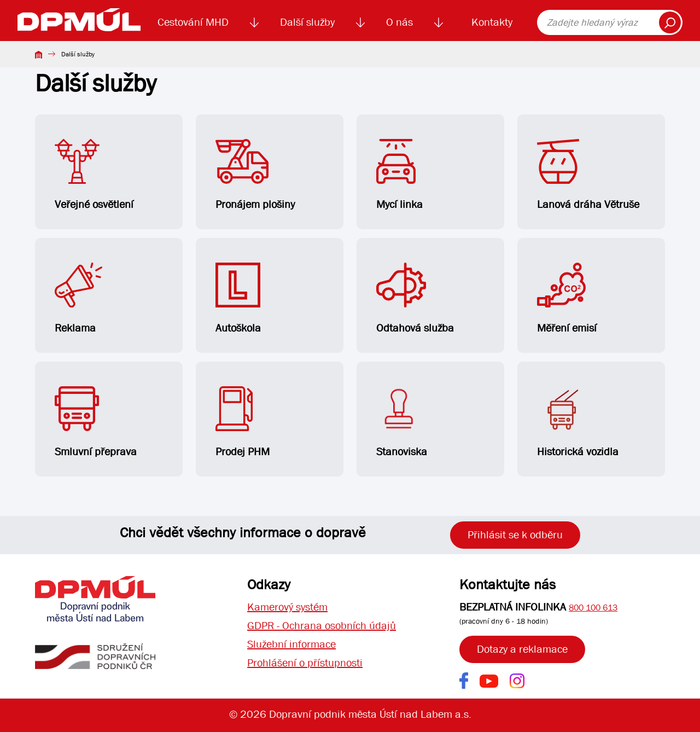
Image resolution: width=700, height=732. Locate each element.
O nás (399, 22)
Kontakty (492, 22)
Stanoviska (402, 422)
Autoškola (238, 299)
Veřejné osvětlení (94, 175)
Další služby (307, 22)
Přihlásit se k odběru (515, 535)
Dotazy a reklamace (522, 649)
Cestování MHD (193, 22)
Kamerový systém (287, 607)
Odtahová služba (415, 299)
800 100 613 (593, 608)
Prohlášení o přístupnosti (305, 663)
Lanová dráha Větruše (588, 175)
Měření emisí (567, 299)
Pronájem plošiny (255, 175)
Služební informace (291, 644)
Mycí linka (399, 175)
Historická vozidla (578, 422)
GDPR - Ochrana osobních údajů (322, 626)
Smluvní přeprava (96, 422)
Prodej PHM (243, 422)
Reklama (78, 299)
